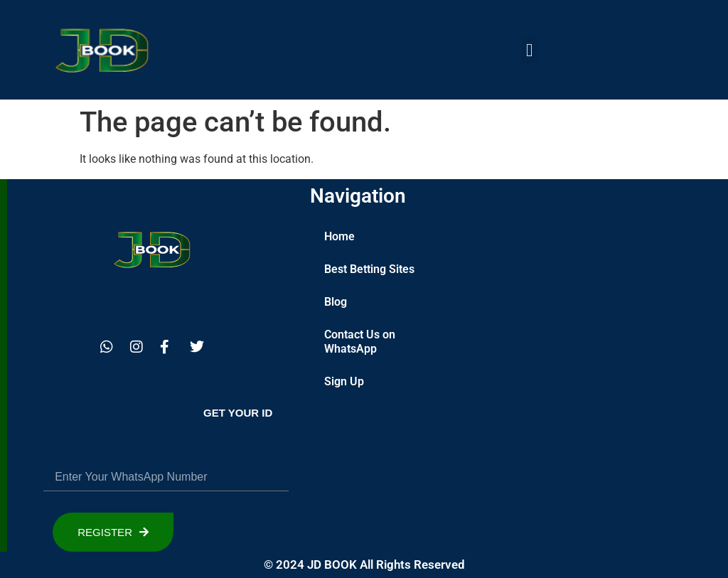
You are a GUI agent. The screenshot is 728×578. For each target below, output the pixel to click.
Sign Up (344, 381)
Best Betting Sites (369, 269)
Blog (336, 302)
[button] (530, 50)
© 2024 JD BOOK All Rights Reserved (364, 564)
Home (339, 236)
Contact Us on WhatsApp (360, 342)
